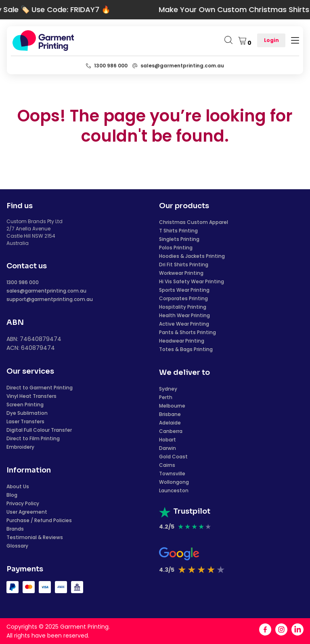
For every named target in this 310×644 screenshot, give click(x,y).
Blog (12, 495)
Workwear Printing (181, 273)
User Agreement (27, 512)
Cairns (167, 465)
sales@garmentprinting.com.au (46, 291)
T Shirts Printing (178, 231)
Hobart (168, 440)
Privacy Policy (23, 503)
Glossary (17, 546)
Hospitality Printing (183, 307)
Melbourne (172, 406)
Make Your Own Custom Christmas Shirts (228, 9)
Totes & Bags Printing (186, 349)
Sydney (168, 389)
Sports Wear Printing (184, 290)
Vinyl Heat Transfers (31, 396)
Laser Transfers (25, 421)
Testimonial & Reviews (35, 537)
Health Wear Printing (184, 315)
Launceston (174, 490)
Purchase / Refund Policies (39, 520)
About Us (18, 486)
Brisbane (170, 414)
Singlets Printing (179, 239)
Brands (15, 529)
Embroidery (20, 447)
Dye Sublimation (27, 413)
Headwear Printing (182, 341)
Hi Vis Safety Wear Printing (192, 281)
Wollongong (174, 482)
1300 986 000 (23, 282)
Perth (166, 397)
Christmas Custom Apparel (194, 222)
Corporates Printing (183, 298)
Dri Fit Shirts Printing (184, 264)
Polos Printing (176, 248)
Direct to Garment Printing (40, 388)
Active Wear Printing (184, 324)
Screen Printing (25, 405)
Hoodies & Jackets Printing (192, 256)
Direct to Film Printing (33, 438)
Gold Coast (173, 457)
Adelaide (170, 423)
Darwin (168, 448)
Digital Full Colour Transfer (39, 430)
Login (271, 40)
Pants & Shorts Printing (187, 332)
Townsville (172, 474)
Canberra (171, 431)
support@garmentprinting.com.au (50, 299)
